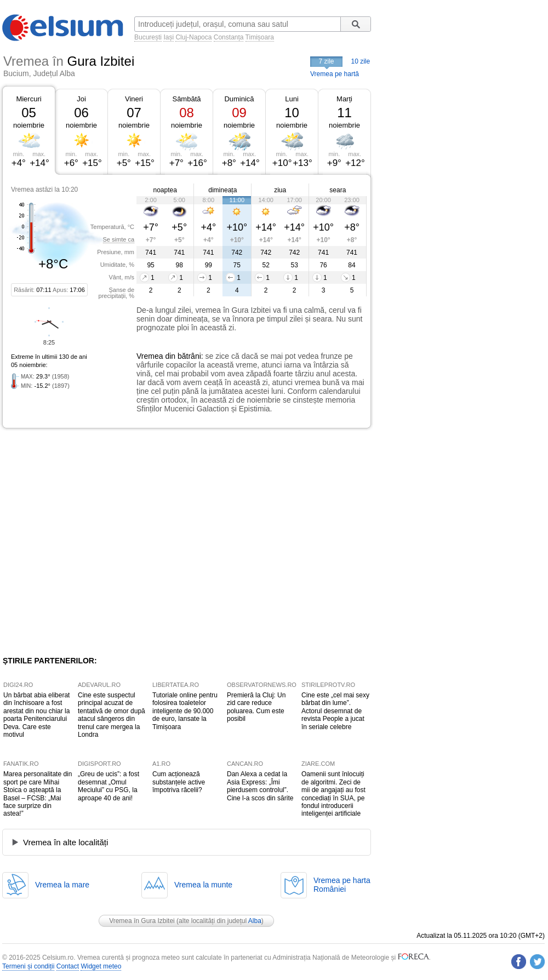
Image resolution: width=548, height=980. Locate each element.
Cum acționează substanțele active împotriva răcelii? (179, 782)
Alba (255, 921)
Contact (68, 966)
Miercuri (28, 99)
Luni (292, 99)
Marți (344, 99)
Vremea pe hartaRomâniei (342, 885)
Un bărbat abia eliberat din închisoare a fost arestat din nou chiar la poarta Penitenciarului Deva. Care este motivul (36, 715)
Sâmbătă (186, 99)
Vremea (150, 356)
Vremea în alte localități (65, 842)
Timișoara (260, 37)
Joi (81, 99)
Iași (169, 37)
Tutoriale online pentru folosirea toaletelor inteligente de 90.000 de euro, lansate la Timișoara (185, 711)
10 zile (361, 61)
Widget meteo (101, 966)
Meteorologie (370, 958)
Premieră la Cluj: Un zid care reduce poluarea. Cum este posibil (256, 707)
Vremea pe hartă (335, 74)
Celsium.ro (58, 958)
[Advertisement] (103, 542)
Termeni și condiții (28, 966)
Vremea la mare (62, 885)
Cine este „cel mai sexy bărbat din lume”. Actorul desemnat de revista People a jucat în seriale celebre (335, 711)
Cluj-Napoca (193, 37)
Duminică (239, 99)
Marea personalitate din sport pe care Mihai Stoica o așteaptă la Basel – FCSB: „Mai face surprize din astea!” (38, 794)
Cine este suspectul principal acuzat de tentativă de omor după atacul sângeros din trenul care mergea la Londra (112, 715)
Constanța (229, 37)
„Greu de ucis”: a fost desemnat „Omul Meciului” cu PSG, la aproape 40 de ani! (109, 786)
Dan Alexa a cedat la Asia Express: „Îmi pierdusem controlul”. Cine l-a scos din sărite (260, 786)
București (148, 37)
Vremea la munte (203, 885)
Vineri (134, 99)
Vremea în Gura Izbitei (142, 921)
